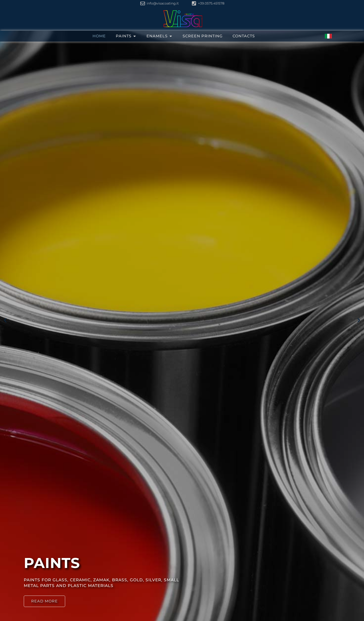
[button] (5, 320)
